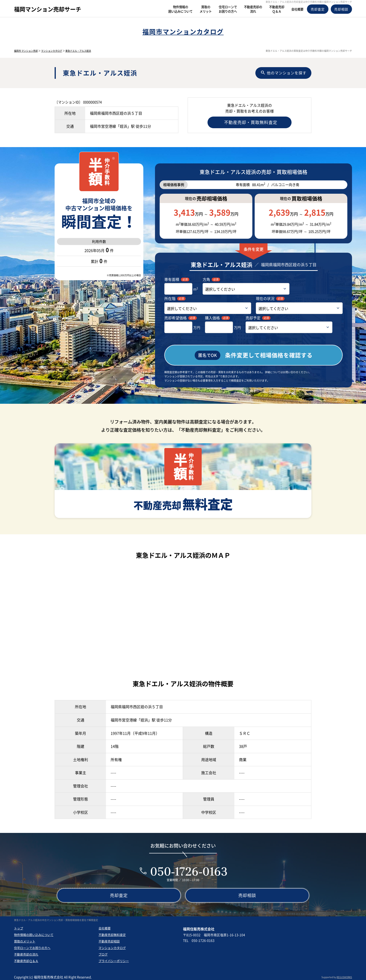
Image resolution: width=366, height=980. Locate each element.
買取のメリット (25, 939)
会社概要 (105, 926)
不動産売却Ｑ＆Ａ (26, 959)
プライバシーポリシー (114, 959)
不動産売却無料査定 (112, 933)
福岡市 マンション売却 (26, 51)
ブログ (103, 952)
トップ (19, 926)
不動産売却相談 (109, 939)
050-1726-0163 (189, 869)
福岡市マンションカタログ (183, 32)
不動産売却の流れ (26, 952)
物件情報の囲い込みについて (34, 933)
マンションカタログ (52, 51)
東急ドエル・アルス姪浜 (78, 51)
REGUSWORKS (344, 975)
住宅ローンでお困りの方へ (32, 946)
